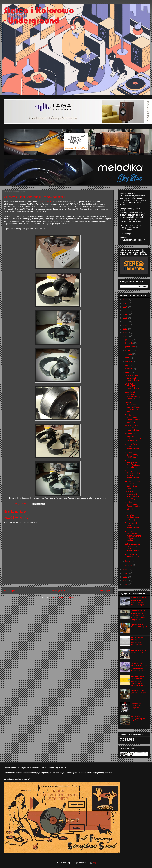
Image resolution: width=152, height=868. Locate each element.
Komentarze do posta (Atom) (63, 597)
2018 (125, 329)
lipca (127, 358)
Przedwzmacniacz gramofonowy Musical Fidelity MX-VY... (132, 506)
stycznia (129, 565)
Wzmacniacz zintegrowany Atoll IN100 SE (139, 719)
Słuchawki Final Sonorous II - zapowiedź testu (132, 378)
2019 (125, 325)
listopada (129, 343)
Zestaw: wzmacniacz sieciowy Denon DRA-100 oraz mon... (132, 407)
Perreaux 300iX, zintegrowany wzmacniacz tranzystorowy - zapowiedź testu (138, 681)
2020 (125, 322)
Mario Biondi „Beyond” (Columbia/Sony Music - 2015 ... (132, 395)
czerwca (129, 361)
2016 (125, 336)
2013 (125, 577)
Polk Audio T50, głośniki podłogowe (139, 691)
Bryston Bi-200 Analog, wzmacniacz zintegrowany (137, 641)
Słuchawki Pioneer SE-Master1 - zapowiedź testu (132, 428)
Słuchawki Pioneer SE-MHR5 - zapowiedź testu (132, 386)
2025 (125, 303)
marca (128, 372)
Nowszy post (10, 590)
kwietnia (129, 369)
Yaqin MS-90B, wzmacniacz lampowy (137, 706)
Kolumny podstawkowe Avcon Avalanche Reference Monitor (133, 536)
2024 (125, 307)
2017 (125, 333)
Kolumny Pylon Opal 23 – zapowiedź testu (132, 446)
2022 (125, 314)
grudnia (129, 340)
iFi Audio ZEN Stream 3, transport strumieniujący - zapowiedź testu (139, 667)
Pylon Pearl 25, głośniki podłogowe (139, 626)
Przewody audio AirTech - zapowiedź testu (132, 525)
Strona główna (58, 590)
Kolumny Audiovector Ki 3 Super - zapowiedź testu (133, 474)
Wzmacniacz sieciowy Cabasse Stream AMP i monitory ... (133, 437)
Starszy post (106, 590)
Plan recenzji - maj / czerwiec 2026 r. (139, 652)
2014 (125, 573)
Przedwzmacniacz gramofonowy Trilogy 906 (132, 455)
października (131, 347)
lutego (128, 561)
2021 (125, 318)
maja (127, 365)
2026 (125, 300)
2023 (125, 311)
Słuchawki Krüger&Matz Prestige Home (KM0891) (132, 495)
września (129, 350)
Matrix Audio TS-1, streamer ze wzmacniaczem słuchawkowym (139, 601)
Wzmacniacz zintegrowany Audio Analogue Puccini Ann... (132, 464)
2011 (125, 584)
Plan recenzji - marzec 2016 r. (132, 556)
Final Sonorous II (44, 202)
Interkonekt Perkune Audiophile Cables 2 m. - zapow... (133, 485)
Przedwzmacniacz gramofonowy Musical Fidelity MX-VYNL (132, 418)
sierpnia (129, 354)
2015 (125, 570)
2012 (125, 581)
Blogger (96, 863)
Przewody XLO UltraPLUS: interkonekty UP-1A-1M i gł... (133, 516)
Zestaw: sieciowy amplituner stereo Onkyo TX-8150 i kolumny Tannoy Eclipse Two (138, 615)
